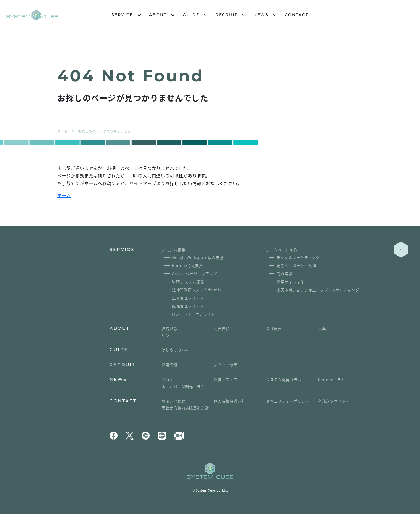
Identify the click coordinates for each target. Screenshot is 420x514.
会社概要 (274, 328)
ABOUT (158, 15)
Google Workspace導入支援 (198, 257)
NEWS (261, 15)
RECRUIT (227, 15)
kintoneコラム (332, 380)
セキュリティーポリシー (288, 401)
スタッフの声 (226, 365)
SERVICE (122, 15)
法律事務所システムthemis (197, 290)
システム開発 (173, 250)
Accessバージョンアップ (195, 273)
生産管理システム (188, 298)
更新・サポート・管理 (296, 265)
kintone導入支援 (188, 265)
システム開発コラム (284, 380)
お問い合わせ (173, 401)
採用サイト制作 (290, 282)
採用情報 (169, 365)
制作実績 (285, 273)
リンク (167, 335)
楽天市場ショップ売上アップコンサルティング (318, 290)
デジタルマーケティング (298, 257)
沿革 (322, 328)
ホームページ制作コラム (183, 387)
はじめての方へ (175, 350)
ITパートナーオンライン (194, 314)
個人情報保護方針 (230, 401)
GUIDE (191, 15)
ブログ (167, 380)
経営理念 (169, 328)
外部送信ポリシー (334, 401)
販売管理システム (188, 306)
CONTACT (297, 15)
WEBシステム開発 (188, 282)
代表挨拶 (222, 328)
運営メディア (225, 380)
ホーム (64, 195)
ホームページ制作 (282, 250)
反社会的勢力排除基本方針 (185, 408)
